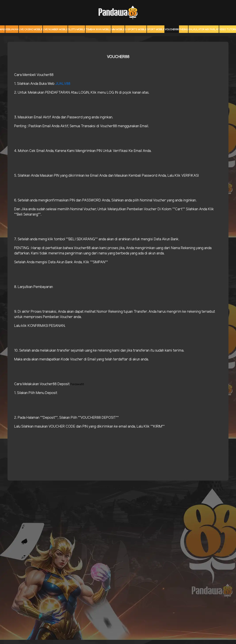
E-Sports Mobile (136, 30)
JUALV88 (63, 84)
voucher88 (172, 30)
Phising (184, 30)
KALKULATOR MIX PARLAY (204, 30)
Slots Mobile (77, 30)
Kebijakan (12, 30)
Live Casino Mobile (31, 30)
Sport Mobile (156, 30)
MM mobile (118, 30)
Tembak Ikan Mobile (98, 30)
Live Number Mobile (55, 30)
